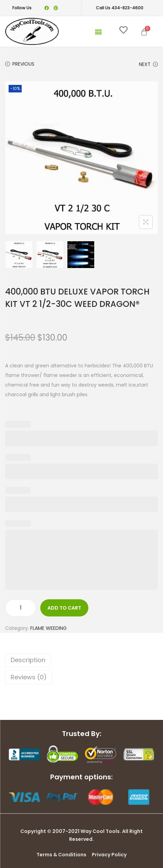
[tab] (81, 660)
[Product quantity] (21, 608)
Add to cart (64, 608)
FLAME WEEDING (48, 628)
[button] (98, 31)
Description (28, 660)
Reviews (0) (29, 677)
